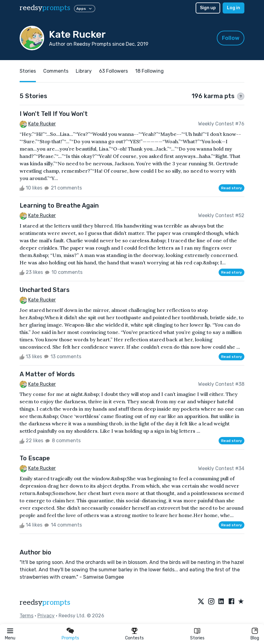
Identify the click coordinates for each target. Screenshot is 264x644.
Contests (134, 638)
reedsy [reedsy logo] (45, 8)
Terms (27, 616)
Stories (197, 638)
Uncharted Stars (45, 290)
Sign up (208, 8)
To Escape (35, 458)
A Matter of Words (47, 374)
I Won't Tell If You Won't (54, 114)
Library (84, 71)
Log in (233, 8)
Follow (231, 38)
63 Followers (113, 71)
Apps (85, 9)
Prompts (70, 638)
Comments (56, 71)
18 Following (149, 71)
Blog (255, 638)
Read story (231, 188)
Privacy (46, 616)
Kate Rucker (42, 124)
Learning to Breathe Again (59, 205)
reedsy (45, 602)
